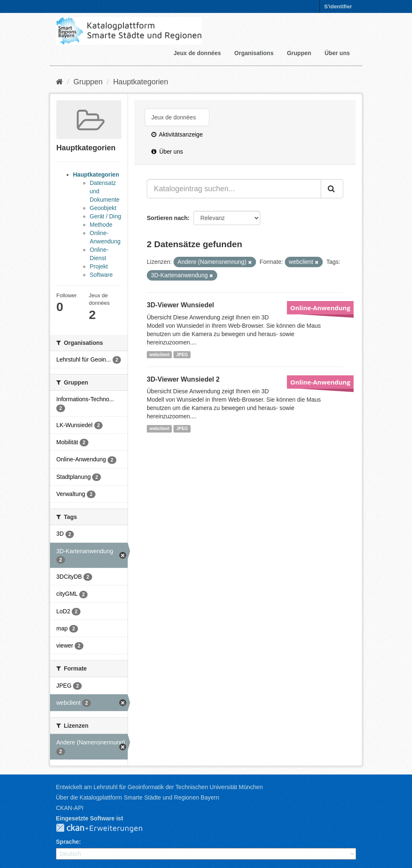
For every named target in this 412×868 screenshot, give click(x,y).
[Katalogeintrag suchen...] (234, 189)
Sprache (67, 842)
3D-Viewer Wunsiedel (180, 305)
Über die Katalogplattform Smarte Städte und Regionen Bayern (137, 797)
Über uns (337, 53)
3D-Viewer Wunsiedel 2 (183, 379)
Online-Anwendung (320, 308)
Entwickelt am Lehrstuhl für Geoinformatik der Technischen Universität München (159, 787)
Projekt (99, 266)
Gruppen (299, 53)
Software (101, 275)
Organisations (254, 53)
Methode (101, 225)
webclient (159, 354)
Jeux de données (197, 53)
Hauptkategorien (141, 82)
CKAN (106, 828)
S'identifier (338, 6)
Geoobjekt (103, 208)
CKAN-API (70, 808)
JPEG (182, 354)
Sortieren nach (167, 218)
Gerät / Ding (105, 216)
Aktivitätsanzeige (177, 134)
